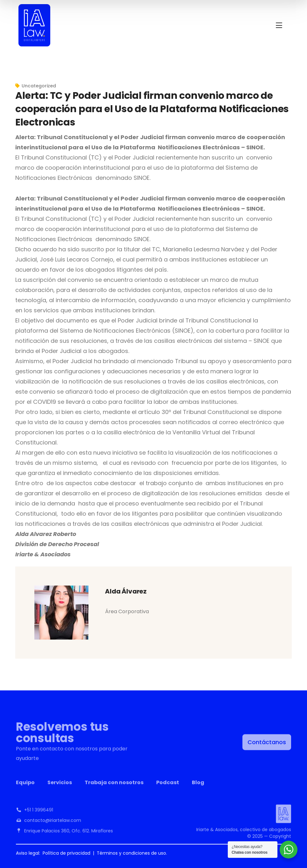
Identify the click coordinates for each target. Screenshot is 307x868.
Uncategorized (39, 86)
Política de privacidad (66, 853)
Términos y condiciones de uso (131, 853)
